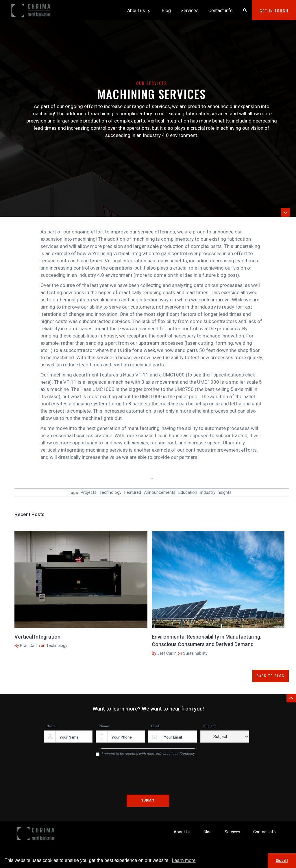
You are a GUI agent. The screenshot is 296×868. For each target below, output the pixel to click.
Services (190, 11)
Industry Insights (216, 492)
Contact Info (264, 832)
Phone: (104, 726)
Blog (166, 11)
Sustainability (195, 653)
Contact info (221, 11)
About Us (182, 832)
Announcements (160, 492)
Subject (209, 726)
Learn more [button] (184, 860)
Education (188, 492)
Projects (89, 492)
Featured (133, 492)
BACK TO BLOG (271, 676)
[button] (139, 10)
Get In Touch (274, 11)
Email (155, 726)
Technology (110, 492)
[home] (32, 8)
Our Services (152, 83)
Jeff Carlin (167, 653)
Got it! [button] (282, 860)
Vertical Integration (37, 637)
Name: (51, 726)
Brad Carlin (30, 646)
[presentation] (148, 781)
